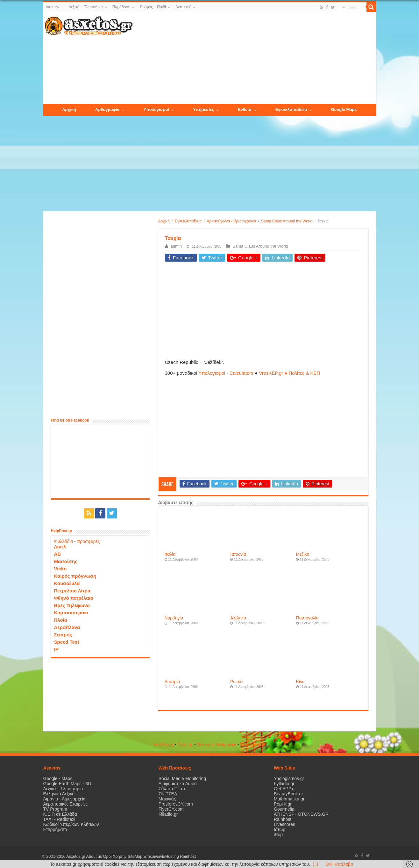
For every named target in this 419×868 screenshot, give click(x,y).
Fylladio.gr (284, 784)
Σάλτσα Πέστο (173, 789)
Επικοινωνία (154, 857)
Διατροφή (183, 7)
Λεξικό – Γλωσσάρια (85, 7)
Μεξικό (303, 554)
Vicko (60, 569)
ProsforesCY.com (176, 804)
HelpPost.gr (163, 745)
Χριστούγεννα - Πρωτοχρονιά (231, 221)
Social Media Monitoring (182, 778)
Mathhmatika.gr (289, 799)
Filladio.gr (168, 814)
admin (176, 246)
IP (56, 649)
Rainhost (283, 819)
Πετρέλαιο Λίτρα (72, 591)
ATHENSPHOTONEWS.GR (301, 814)
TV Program (55, 809)
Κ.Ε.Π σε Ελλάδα (60, 814)
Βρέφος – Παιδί (153, 7)
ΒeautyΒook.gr (253, 745)
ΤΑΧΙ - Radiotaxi (59, 819)
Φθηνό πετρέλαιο (74, 598)
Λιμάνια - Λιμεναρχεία (64, 799)
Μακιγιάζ (167, 799)
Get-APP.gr (285, 789)
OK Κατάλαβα (339, 864)
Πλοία (61, 620)
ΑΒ (58, 554)
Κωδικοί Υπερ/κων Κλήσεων (71, 824)
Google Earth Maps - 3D (67, 784)
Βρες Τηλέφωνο (72, 605)
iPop (278, 835)
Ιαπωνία (238, 554)
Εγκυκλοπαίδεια (188, 221)
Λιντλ (60, 547)
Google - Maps (58, 778)
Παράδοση (121, 7)
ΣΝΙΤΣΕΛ (168, 794)
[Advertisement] (254, 58)
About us (94, 857)
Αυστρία (172, 682)
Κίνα (300, 682)
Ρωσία (236, 682)
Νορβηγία (174, 618)
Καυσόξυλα (67, 583)
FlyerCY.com (171, 809)
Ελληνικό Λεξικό (59, 794)
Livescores (284, 824)
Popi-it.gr (185, 745)
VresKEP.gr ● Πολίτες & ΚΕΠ (289, 373)
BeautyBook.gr (288, 794)
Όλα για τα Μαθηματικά (217, 745)
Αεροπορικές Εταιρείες (66, 804)
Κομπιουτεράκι (71, 613)
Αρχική (164, 221)
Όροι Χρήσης (115, 857)
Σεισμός (63, 635)
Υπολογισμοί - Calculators (226, 373)
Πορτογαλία (307, 618)
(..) (315, 864)
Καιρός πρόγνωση (75, 576)
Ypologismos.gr (289, 778)
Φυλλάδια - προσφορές (77, 541)
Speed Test (67, 642)
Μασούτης (66, 561)
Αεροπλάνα (67, 627)
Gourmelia (284, 809)
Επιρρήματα (55, 829)
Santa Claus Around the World (287, 221)
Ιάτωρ (280, 829)
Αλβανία (238, 618)
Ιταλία (170, 554)
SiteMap (135, 857)
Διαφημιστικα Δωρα (178, 784)
